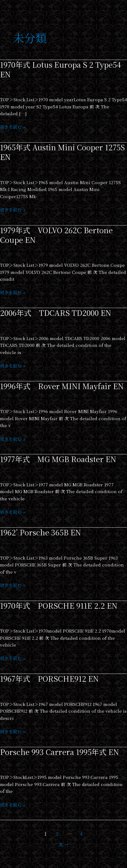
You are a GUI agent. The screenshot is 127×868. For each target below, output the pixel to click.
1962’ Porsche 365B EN (40, 532)
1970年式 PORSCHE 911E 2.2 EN (59, 606)
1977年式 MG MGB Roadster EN (58, 459)
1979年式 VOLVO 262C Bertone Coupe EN (56, 235)
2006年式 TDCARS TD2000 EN (56, 313)
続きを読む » (13, 127)
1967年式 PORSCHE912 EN (49, 679)
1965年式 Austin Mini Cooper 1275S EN (62, 152)
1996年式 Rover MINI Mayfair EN (62, 386)
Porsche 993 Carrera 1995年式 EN (59, 752)
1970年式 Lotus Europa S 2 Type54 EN (60, 69)
